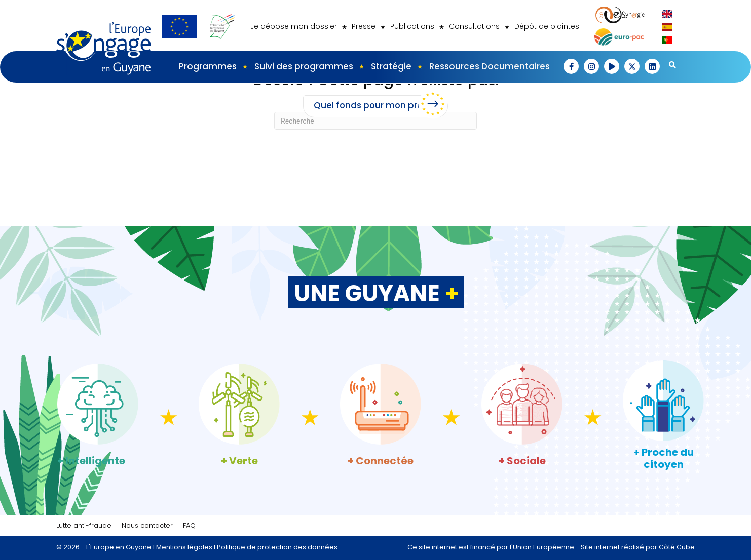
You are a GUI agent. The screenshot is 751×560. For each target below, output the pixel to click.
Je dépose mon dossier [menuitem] (294, 26)
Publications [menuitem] (412, 26)
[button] (571, 66)
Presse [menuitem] (364, 26)
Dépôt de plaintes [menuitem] (547, 26)
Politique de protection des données (277, 547)
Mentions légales (184, 547)
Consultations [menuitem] (474, 26)
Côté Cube (677, 547)
